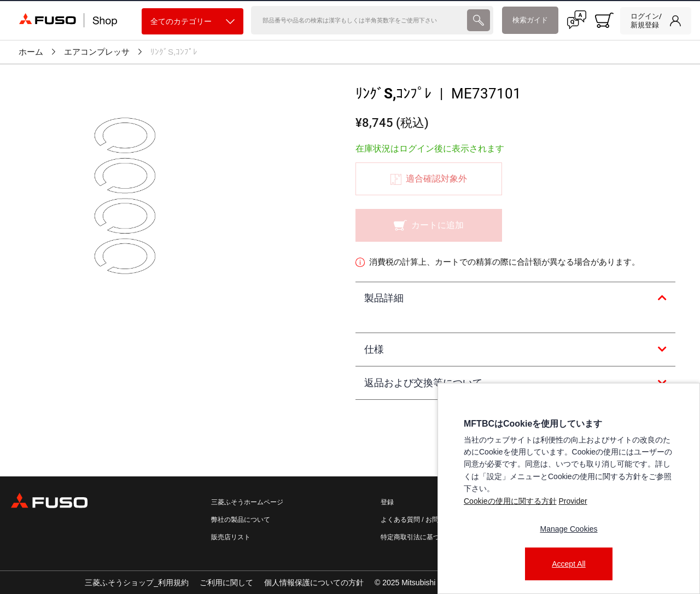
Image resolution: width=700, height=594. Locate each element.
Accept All (568, 564)
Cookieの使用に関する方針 (510, 501)
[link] (656, 21)
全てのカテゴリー (192, 22)
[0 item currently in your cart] (604, 20)
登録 (387, 502)
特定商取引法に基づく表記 (420, 537)
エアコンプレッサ (97, 52)
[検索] (358, 20)
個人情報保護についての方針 (314, 583)
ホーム (31, 52)
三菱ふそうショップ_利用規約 (137, 583)
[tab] (515, 299)
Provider (573, 501)
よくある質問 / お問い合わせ (423, 520)
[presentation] (479, 20)
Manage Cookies (568, 529)
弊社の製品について (241, 520)
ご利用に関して (226, 583)
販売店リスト (231, 537)
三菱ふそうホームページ (247, 502)
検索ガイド (530, 20)
